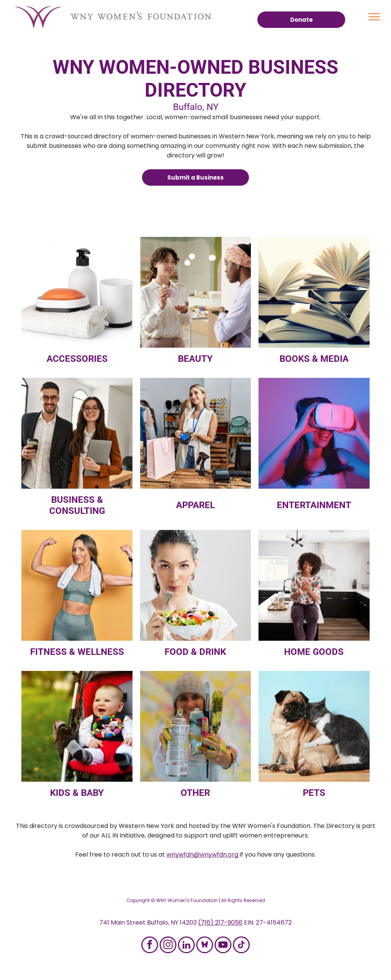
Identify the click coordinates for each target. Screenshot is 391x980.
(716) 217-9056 (220, 922)
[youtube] (223, 946)
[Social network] (205, 946)
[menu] (374, 17)
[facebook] (150, 946)
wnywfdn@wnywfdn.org (202, 854)
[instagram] (168, 946)
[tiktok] (241, 946)
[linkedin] (186, 946)
